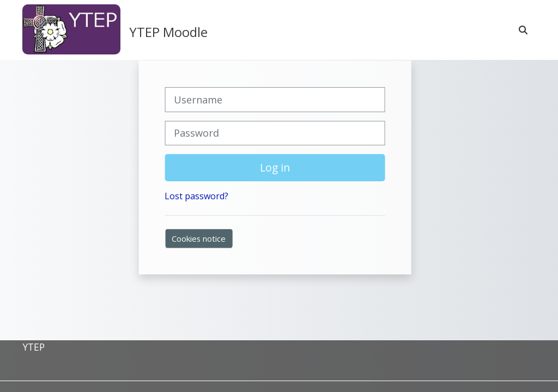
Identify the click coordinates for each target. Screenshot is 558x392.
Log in (275, 167)
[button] (524, 30)
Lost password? (196, 196)
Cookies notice (199, 238)
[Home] (71, 29)
